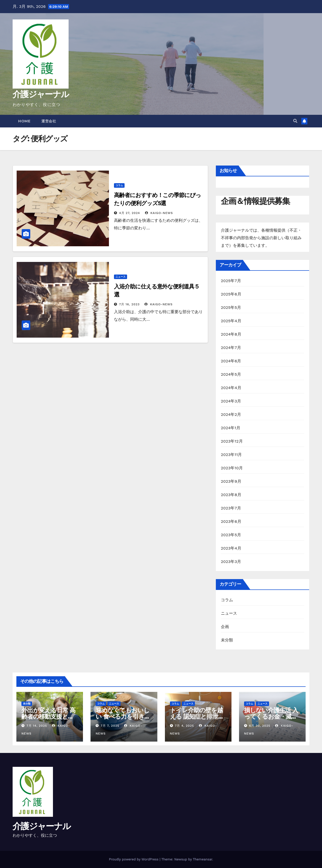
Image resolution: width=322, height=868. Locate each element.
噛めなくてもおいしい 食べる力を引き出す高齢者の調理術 (123, 716)
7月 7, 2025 (110, 726)
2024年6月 (231, 361)
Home (24, 121)
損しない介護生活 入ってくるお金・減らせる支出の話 (271, 716)
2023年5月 (231, 535)
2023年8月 (231, 495)
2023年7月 (231, 508)
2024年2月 (231, 414)
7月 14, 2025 (37, 726)
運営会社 (49, 121)
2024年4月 (231, 388)
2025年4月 (231, 321)
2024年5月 (231, 374)
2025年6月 (231, 294)
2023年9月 (231, 481)
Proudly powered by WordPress (134, 859)
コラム (119, 185)
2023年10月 (232, 468)
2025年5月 (231, 307)
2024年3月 (231, 401)
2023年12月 (232, 441)
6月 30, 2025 (260, 726)
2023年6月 (231, 521)
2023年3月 (231, 562)
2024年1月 (231, 428)
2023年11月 (231, 455)
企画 (225, 627)
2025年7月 (231, 281)
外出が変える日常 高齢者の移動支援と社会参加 (48, 716)
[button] (295, 121)
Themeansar (203, 859)
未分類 (227, 640)
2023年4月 (231, 548)
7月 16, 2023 (129, 304)
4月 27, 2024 (129, 213)
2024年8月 (231, 334)
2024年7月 (231, 348)
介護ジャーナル (41, 94)
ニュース (121, 277)
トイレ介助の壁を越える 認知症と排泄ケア (197, 716)
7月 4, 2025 (184, 726)
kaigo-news (159, 213)
